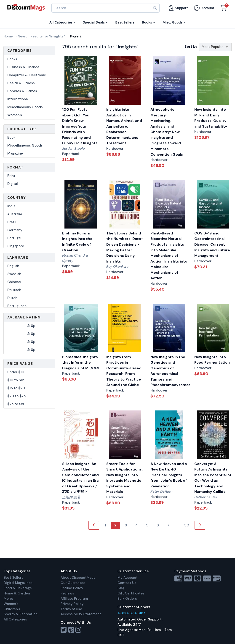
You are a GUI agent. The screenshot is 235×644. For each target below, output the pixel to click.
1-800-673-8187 (131, 613)
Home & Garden (17, 593)
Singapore (16, 246)
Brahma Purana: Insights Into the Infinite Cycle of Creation (77, 242)
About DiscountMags (78, 578)
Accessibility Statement (81, 614)
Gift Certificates (131, 593)
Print (11, 176)
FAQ (121, 588)
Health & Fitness (21, 83)
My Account (128, 578)
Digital (13, 184)
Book (11, 137)
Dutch (12, 298)
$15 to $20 (16, 388)
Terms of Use (71, 609)
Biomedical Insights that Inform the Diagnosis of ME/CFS (81, 363)
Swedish (14, 274)
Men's (8, 599)
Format (15, 167)
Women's (15, 115)
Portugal (14, 238)
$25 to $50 (16, 404)
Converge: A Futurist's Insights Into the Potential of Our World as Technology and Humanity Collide (213, 478)
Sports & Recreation (21, 614)
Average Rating (24, 317)
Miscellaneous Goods (25, 107)
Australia (15, 214)
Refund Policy (72, 588)
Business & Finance (23, 67)
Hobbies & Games (22, 91)
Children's (12, 609)
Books (12, 59)
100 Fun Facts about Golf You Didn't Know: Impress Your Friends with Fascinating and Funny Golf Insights (80, 126)
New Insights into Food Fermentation (212, 360)
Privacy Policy (72, 604)
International (18, 99)
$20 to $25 (16, 396)
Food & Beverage (18, 588)
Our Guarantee (73, 583)
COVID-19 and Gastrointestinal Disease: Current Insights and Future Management (212, 244)
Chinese (14, 282)
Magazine (15, 153)
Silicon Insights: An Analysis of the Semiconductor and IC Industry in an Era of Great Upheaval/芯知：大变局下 (80, 478)
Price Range (20, 364)
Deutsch (14, 290)
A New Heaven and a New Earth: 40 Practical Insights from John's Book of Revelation (169, 475)
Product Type (22, 129)
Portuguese (17, 306)
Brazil (12, 222)
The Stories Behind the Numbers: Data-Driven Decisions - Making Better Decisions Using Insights (125, 247)
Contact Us (127, 583)
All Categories (15, 619)
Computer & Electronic (27, 75)
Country (17, 198)
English (13, 266)
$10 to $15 (16, 380)
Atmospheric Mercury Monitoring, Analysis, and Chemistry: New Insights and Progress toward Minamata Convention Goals (167, 132)
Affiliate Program (74, 599)
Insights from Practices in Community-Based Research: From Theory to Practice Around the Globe (124, 371)
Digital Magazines (18, 583)
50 (187, 525)
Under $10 (16, 372)
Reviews (67, 593)
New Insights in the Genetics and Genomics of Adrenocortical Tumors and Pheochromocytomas (169, 371)
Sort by (191, 47)
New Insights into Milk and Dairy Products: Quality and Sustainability (211, 118)
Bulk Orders (127, 599)
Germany (15, 230)
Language (18, 258)
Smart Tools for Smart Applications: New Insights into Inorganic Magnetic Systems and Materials (124, 478)
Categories (20, 51)
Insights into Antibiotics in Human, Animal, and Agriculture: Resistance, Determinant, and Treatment (124, 126)
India (11, 206)
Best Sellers (13, 578)
